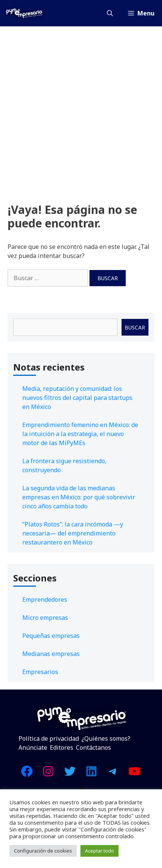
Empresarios (40, 672)
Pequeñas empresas (51, 636)
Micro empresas (45, 618)
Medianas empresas (51, 654)
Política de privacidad (49, 738)
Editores (62, 747)
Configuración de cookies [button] (43, 851)
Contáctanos (93, 747)
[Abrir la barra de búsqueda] (110, 13)
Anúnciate (33, 747)
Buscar (135, 327)
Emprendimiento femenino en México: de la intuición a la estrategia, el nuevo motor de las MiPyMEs (80, 434)
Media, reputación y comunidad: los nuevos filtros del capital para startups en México (77, 398)
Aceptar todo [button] (100, 851)
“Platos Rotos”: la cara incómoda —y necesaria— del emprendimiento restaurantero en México (73, 533)
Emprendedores (45, 600)
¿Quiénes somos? (106, 738)
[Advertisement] (81, 111)
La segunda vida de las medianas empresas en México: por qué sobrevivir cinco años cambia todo (79, 497)
